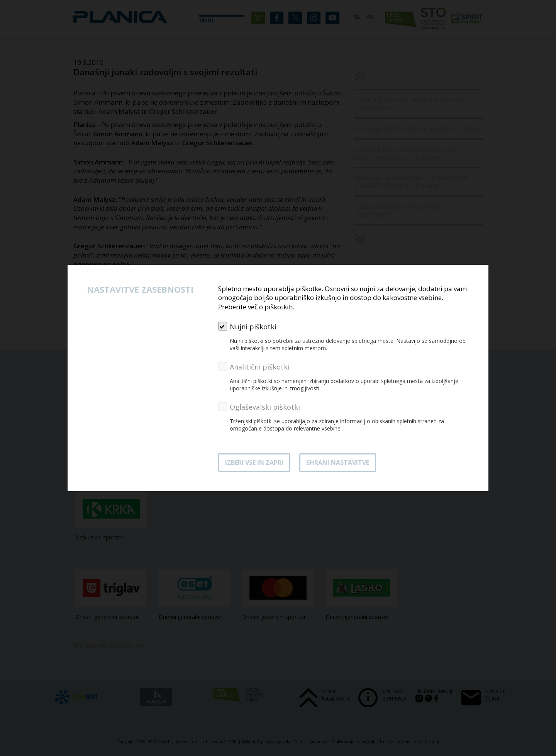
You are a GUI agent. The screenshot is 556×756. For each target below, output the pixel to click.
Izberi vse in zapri (254, 463)
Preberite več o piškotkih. (256, 307)
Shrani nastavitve (338, 463)
